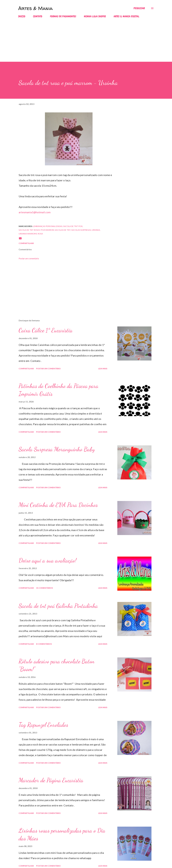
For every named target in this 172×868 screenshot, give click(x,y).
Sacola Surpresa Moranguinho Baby (57, 449)
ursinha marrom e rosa (31, 234)
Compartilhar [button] (26, 243)
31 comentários (44, 588)
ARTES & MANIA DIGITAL (126, 16)
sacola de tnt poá (73, 226)
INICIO (22, 16)
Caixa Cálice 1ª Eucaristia (46, 330)
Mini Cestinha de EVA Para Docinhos (58, 505)
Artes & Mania (35, 8)
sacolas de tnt (63, 230)
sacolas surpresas (81, 230)
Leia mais (103, 369)
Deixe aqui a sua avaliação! (48, 560)
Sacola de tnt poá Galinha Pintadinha (58, 606)
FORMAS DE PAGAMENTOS (63, 16)
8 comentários (44, 644)
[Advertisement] (80, 43)
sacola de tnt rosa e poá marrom (36, 230)
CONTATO (38, 16)
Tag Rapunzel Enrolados (43, 725)
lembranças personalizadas (48, 226)
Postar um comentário (29, 258)
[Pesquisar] (139, 8)
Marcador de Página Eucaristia (51, 780)
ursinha (96, 230)
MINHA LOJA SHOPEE (95, 16)
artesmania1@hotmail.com (35, 212)
